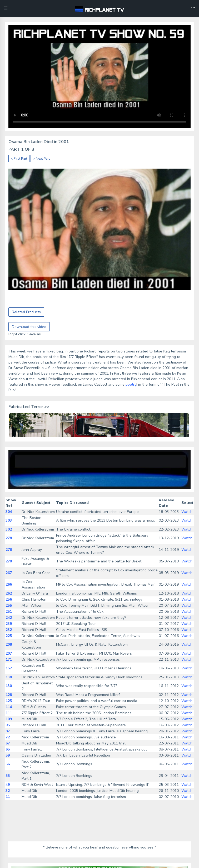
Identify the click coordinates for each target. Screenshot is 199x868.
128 (9, 695)
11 (8, 797)
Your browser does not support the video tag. (100, 77)
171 (9, 659)
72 (8, 737)
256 (9, 599)
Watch (187, 512)
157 (9, 668)
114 (9, 707)
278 (9, 538)
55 (8, 776)
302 (9, 529)
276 (9, 550)
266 (9, 584)
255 (9, 605)
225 (9, 636)
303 (9, 520)
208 (9, 644)
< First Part (19, 159)
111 (9, 713)
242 (9, 618)
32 (8, 791)
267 (9, 573)
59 (8, 755)
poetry (131, 384)
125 (9, 701)
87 (8, 731)
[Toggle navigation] (193, 8)
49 (8, 785)
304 (9, 512)
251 (9, 612)
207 (9, 653)
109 (9, 719)
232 (9, 630)
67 (8, 743)
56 (8, 764)
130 (9, 686)
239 (9, 624)
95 (8, 725)
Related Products (26, 312)
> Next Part (41, 159)
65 (8, 749)
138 (9, 677)
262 (9, 593)
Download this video (29, 327)
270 (9, 561)
